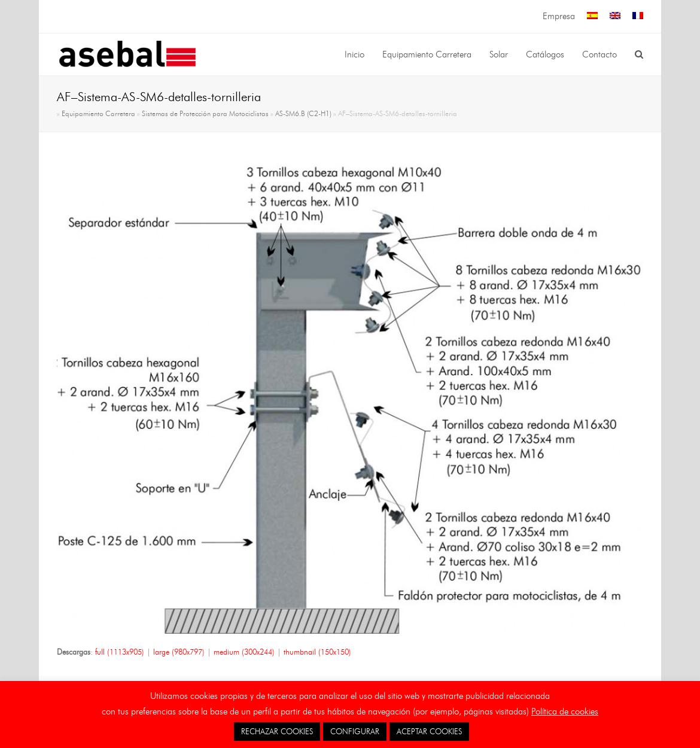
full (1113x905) (120, 652)
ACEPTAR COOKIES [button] (429, 731)
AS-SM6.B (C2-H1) (303, 114)
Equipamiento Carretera (98, 114)
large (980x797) (179, 652)
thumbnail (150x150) (317, 652)
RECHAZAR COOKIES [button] (277, 731)
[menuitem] (592, 16)
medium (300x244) (244, 652)
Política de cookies (565, 711)
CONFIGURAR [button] (355, 731)
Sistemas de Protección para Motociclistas (205, 114)
